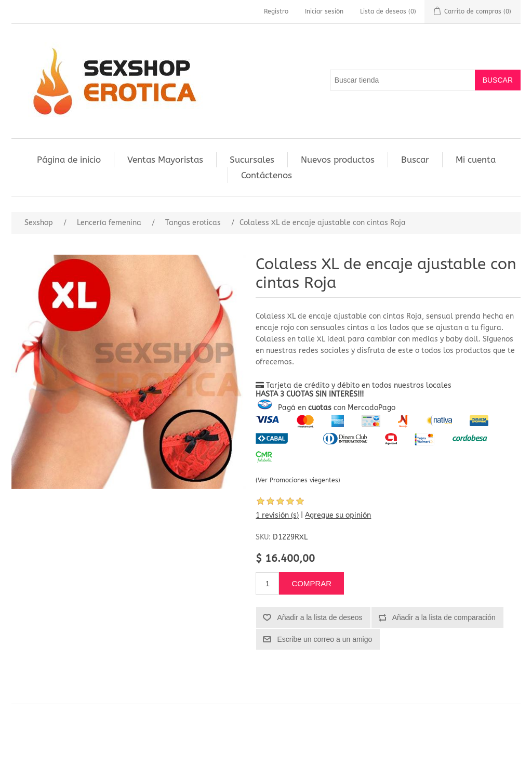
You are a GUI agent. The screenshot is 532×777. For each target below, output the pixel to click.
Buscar (415, 160)
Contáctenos (267, 175)
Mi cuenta (476, 160)
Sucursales (252, 160)
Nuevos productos (338, 160)
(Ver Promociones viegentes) (298, 480)
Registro (276, 11)
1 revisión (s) (277, 515)
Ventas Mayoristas (165, 160)
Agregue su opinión (338, 515)
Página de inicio (69, 160)
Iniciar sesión (324, 11)
